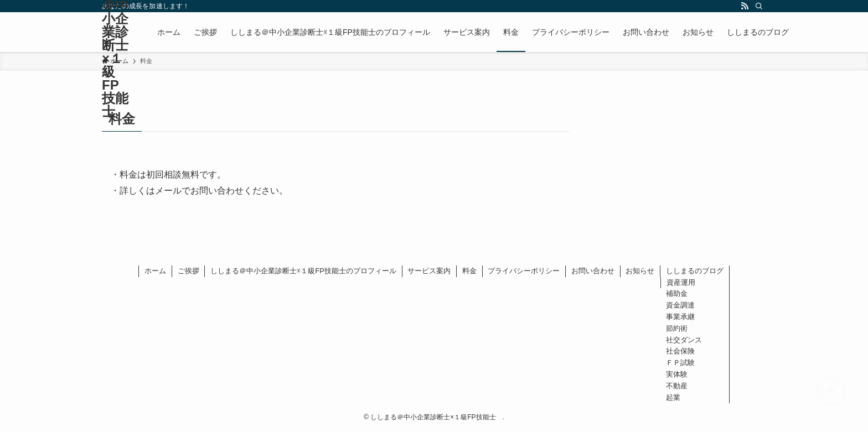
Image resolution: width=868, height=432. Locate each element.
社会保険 (680, 351)
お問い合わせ (593, 271)
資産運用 (681, 282)
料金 (469, 271)
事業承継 (680, 317)
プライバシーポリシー (524, 271)
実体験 (677, 374)
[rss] (745, 6)
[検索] (759, 6)
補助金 (677, 293)
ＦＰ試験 (680, 363)
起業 (673, 397)
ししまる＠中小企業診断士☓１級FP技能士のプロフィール (303, 271)
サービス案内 (429, 271)
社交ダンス (684, 340)
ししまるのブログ (695, 271)
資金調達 (680, 305)
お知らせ (640, 271)
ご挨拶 (188, 271)
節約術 (677, 328)
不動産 (677, 386)
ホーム (155, 271)
